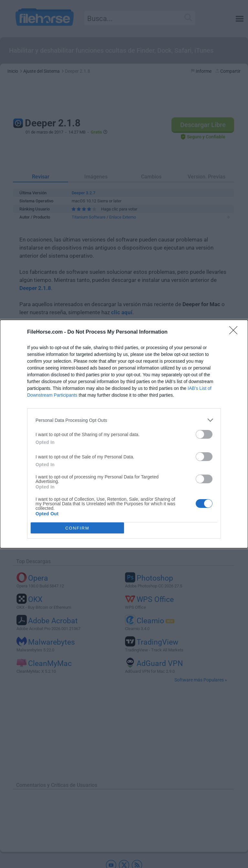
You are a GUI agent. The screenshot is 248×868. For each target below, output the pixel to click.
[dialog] (124, 434)
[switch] (204, 434)
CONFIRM (77, 528)
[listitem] (124, 420)
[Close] (235, 332)
